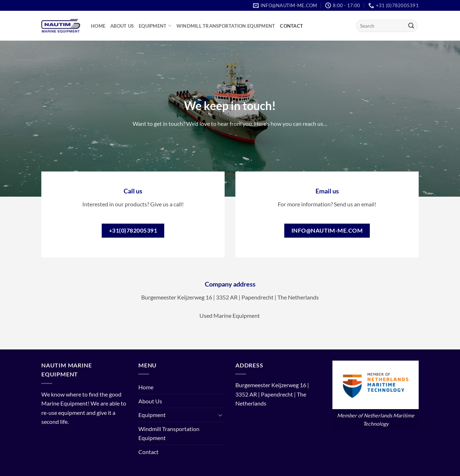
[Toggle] (220, 415)
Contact (291, 26)
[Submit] (411, 26)
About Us (122, 26)
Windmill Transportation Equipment (226, 26)
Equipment (155, 26)
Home (98, 26)
